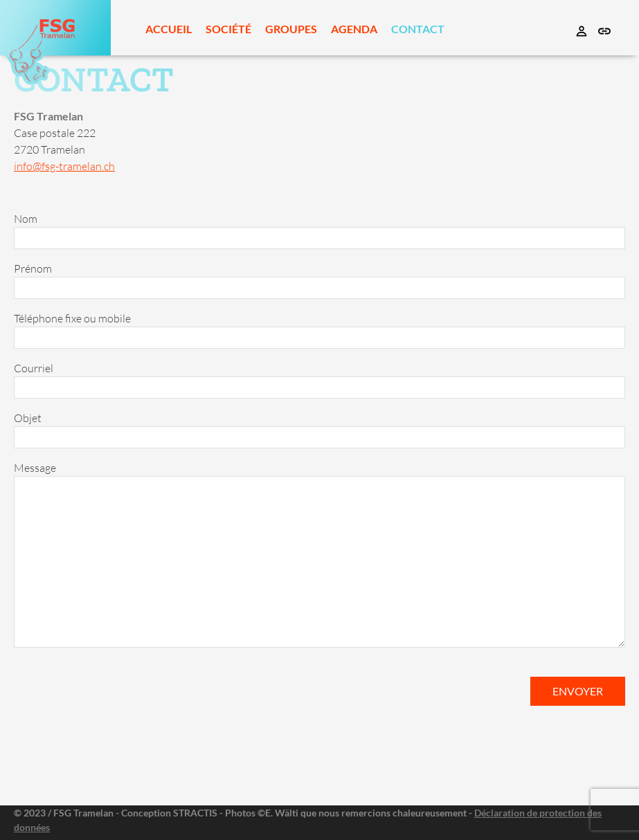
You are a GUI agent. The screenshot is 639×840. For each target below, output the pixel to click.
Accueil (169, 29)
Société (228, 29)
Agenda (354, 29)
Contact (418, 29)
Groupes (291, 29)
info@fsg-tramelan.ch (64, 166)
